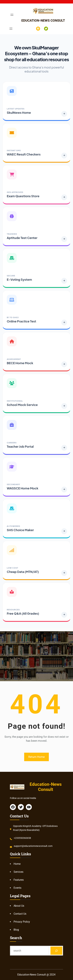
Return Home (36, 757)
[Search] (56, 951)
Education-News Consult (43, 20)
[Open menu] (12, 15)
